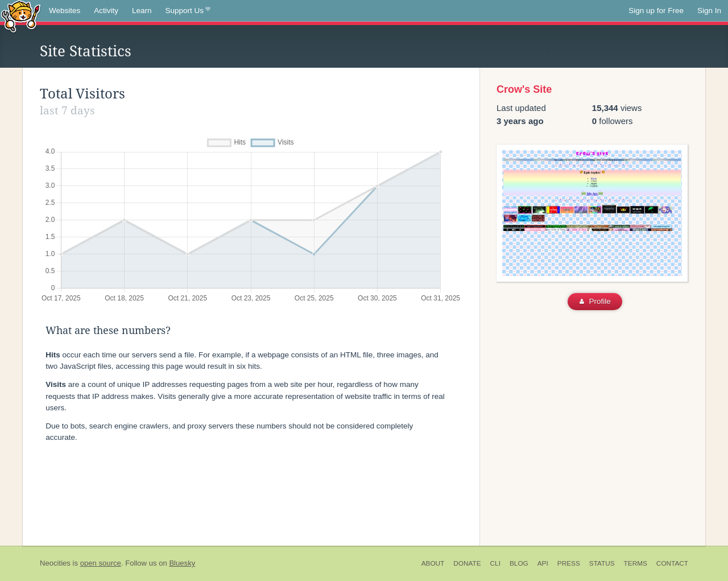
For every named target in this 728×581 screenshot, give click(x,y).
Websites (65, 11)
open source (101, 563)
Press (569, 563)
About (433, 563)
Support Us (188, 11)
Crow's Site (524, 89)
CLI (495, 563)
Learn (142, 11)
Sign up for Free (656, 11)
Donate (467, 563)
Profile (595, 301)
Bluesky (182, 563)
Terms (636, 563)
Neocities (55, 563)
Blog (519, 563)
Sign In (709, 11)
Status (602, 563)
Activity (106, 11)
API (543, 563)
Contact (672, 563)
